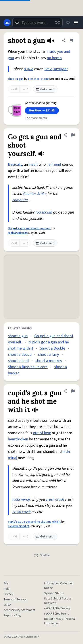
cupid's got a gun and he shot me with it (34, 522)
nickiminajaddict (19, 526)
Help (7, 589)
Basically (15, 164)
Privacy (8, 594)
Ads (6, 584)
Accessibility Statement (19, 610)
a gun (29, 69)
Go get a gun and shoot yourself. (29, 228)
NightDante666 (18, 233)
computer (20, 200)
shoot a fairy (48, 355)
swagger (61, 69)
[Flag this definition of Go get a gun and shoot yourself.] (73, 135)
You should (44, 212)
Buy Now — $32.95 (42, 111)
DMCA (7, 605)
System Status (54, 593)
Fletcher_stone (39, 79)
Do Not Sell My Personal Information (60, 621)
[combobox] (38, 23)
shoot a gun (16, 79)
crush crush (55, 499)
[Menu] (76, 23)
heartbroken (18, 439)
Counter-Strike (35, 194)
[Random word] (57, 23)
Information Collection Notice (59, 586)
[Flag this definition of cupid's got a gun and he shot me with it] (73, 391)
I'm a (48, 69)
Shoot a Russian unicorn (28, 367)
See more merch (36, 118)
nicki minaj (21, 499)
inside (51, 52)
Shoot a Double (52, 348)
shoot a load (18, 361)
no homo (54, 58)
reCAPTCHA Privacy (57, 608)
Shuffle (41, 555)
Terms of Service (15, 599)
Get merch (45, 89)
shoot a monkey (49, 361)
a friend (55, 164)
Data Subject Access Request (58, 601)
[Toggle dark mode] (68, 23)
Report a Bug (12, 615)
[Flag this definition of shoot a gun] (71, 40)
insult (33, 164)
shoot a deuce (20, 355)
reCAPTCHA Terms (57, 614)
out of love (42, 433)
